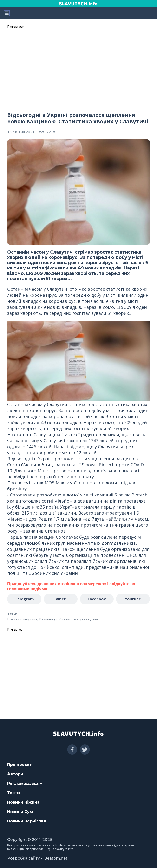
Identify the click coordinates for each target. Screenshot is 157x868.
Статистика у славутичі (79, 619)
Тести (13, 793)
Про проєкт (20, 765)
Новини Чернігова (27, 821)
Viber (61, 599)
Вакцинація (48, 619)
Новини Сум (20, 812)
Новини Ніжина (23, 802)
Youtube (133, 599)
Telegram (24, 599)
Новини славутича (22, 619)
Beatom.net (56, 858)
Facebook (97, 599)
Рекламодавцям (25, 783)
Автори (15, 774)
